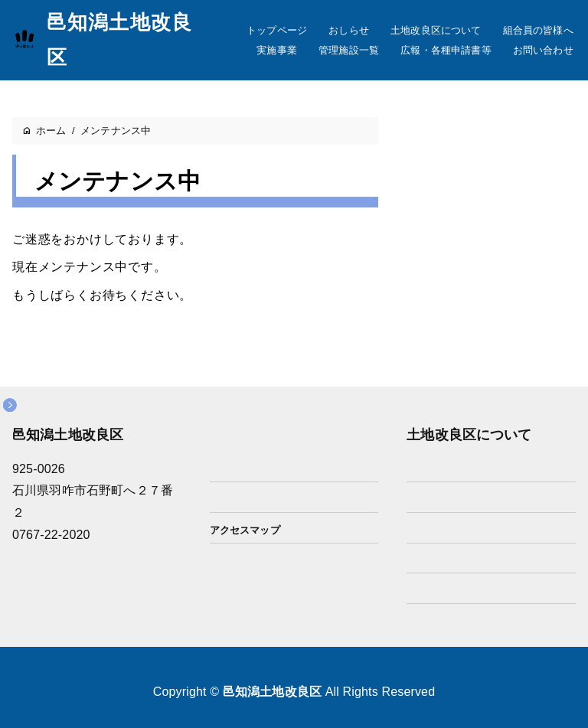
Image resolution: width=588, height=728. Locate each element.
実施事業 (277, 50)
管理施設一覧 (349, 50)
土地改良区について (436, 30)
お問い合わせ (543, 50)
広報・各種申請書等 (446, 50)
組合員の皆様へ (538, 30)
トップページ (277, 30)
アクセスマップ (245, 530)
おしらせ (349, 30)
